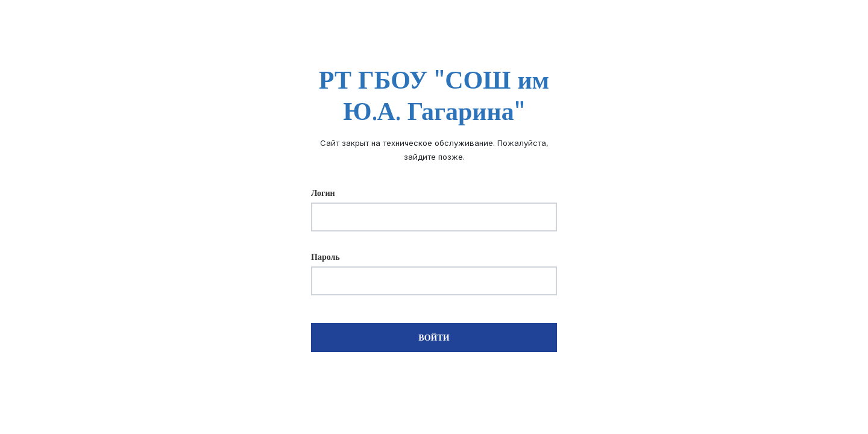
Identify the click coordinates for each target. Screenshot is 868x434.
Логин (323, 193)
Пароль (325, 257)
